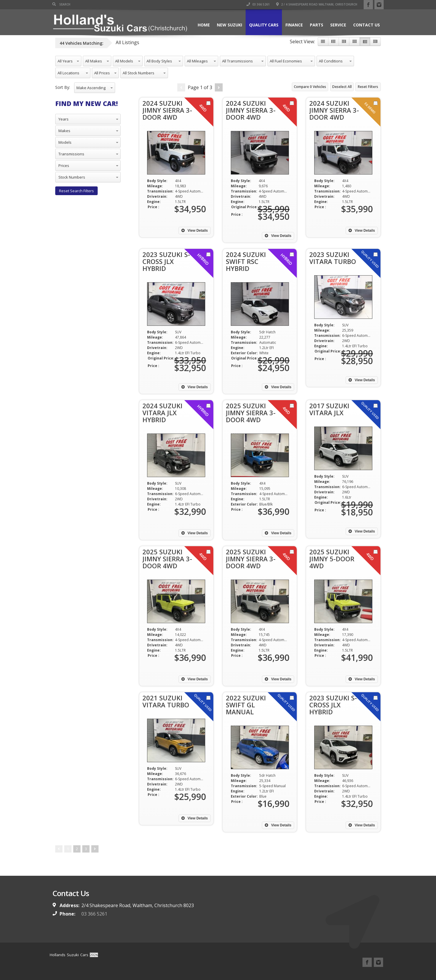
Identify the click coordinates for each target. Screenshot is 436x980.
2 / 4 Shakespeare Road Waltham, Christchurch (317, 4)
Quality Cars (264, 25)
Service (338, 25)
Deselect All (342, 87)
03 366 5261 (258, 4)
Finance (294, 25)
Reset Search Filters (76, 191)
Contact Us (367, 25)
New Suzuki (229, 25)
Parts (317, 25)
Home (204, 25)
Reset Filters (368, 87)
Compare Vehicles (310, 87)
